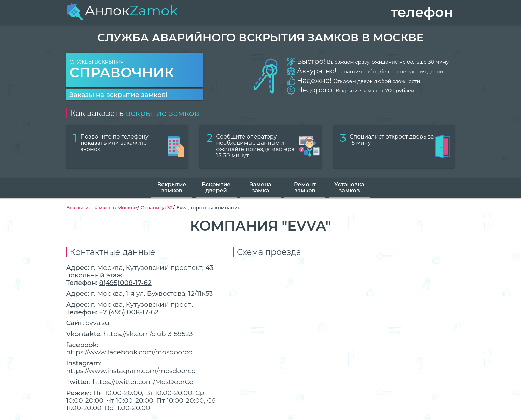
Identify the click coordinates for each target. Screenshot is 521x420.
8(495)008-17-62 (125, 283)
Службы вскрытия (135, 70)
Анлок (122, 10)
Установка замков (349, 187)
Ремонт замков (305, 187)
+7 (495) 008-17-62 (129, 312)
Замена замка (260, 187)
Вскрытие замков (172, 187)
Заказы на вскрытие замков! (119, 95)
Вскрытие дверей (216, 187)
